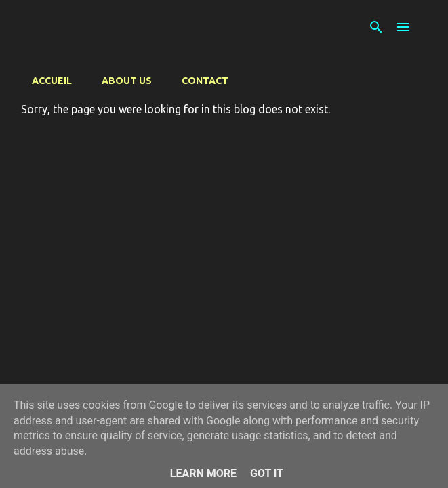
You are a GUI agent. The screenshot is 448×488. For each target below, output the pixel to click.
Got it (267, 473)
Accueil (52, 81)
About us (127, 81)
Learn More (203, 473)
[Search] (376, 27)
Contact (205, 81)
